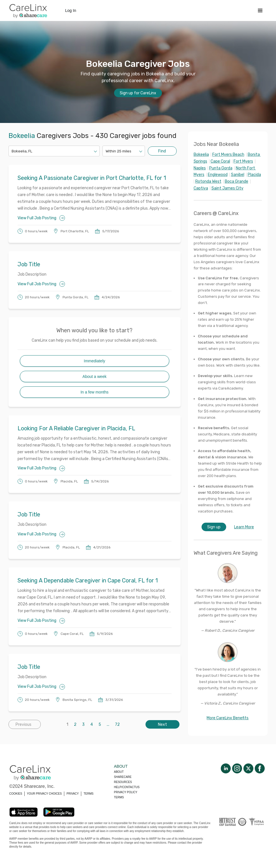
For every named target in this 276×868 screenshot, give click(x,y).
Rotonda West (208, 181)
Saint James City (227, 188)
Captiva (201, 188)
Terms (119, 797)
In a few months (94, 392)
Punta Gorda (221, 168)
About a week (94, 376)
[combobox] (12, 151)
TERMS (88, 794)
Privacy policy (126, 792)
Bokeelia (201, 155)
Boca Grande (237, 181)
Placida (254, 175)
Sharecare (123, 777)
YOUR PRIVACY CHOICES (44, 794)
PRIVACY (73, 794)
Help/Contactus (127, 787)
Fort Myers (243, 161)
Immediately (94, 361)
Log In (71, 10)
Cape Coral (220, 161)
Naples (200, 168)
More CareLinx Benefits (228, 718)
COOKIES (16, 794)
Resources (123, 782)
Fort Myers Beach (228, 155)
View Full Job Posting (41, 218)
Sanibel (238, 175)
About (119, 772)
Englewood (218, 175)
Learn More (244, 527)
